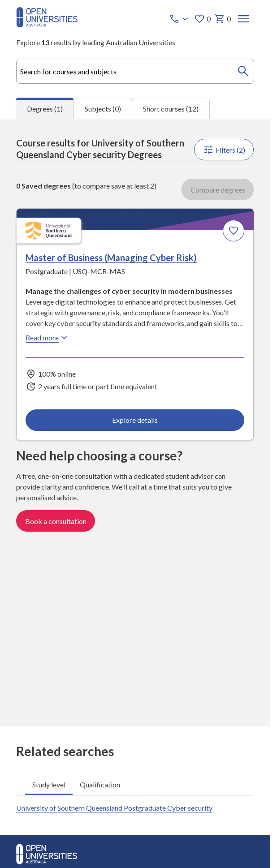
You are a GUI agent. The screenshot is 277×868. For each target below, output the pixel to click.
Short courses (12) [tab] (171, 109)
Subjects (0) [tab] (103, 109)
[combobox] (135, 71)
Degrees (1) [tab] (45, 109)
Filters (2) (224, 150)
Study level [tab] (49, 784)
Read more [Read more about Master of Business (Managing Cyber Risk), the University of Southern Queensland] (48, 338)
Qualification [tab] (100, 784)
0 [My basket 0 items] (223, 19)
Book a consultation (56, 522)
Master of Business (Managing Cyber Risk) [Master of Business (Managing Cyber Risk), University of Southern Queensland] (111, 258)
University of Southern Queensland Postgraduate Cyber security (114, 808)
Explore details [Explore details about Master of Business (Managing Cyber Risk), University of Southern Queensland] (135, 420)
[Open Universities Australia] (47, 24)
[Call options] (180, 19)
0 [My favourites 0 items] (202, 19)
